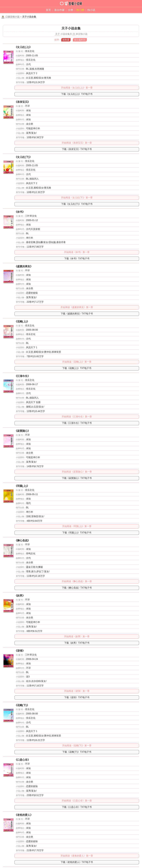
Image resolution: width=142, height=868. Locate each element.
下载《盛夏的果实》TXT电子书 (77, 314)
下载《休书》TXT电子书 (77, 259)
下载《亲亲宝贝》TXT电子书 (77, 149)
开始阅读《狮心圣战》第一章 (77, 581)
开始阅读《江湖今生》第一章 (77, 417)
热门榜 (80, 10)
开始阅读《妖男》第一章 (77, 636)
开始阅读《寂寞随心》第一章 (77, 472)
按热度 (66, 40)
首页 (48, 10)
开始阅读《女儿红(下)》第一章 (77, 198)
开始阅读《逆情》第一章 (77, 691)
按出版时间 (80, 40)
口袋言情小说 (12, 17)
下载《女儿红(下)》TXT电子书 (77, 204)
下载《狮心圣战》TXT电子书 (77, 588)
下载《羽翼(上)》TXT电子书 (77, 533)
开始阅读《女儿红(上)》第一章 (77, 88)
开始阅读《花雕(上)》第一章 (77, 362)
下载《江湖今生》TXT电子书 (77, 423)
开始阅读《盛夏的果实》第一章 (77, 307)
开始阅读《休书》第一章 (77, 252)
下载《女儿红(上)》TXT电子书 (77, 94)
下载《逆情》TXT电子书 (77, 697)
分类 (71, 10)
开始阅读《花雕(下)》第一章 (77, 746)
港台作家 (59, 10)
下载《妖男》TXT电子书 (77, 643)
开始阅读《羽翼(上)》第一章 (77, 526)
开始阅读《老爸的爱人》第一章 (77, 856)
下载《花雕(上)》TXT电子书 (77, 368)
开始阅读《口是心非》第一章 (77, 801)
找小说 (91, 10)
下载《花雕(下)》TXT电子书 (77, 752)
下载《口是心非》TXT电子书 (77, 807)
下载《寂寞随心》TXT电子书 (77, 478)
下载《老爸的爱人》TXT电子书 (77, 862)
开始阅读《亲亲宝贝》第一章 (77, 143)
